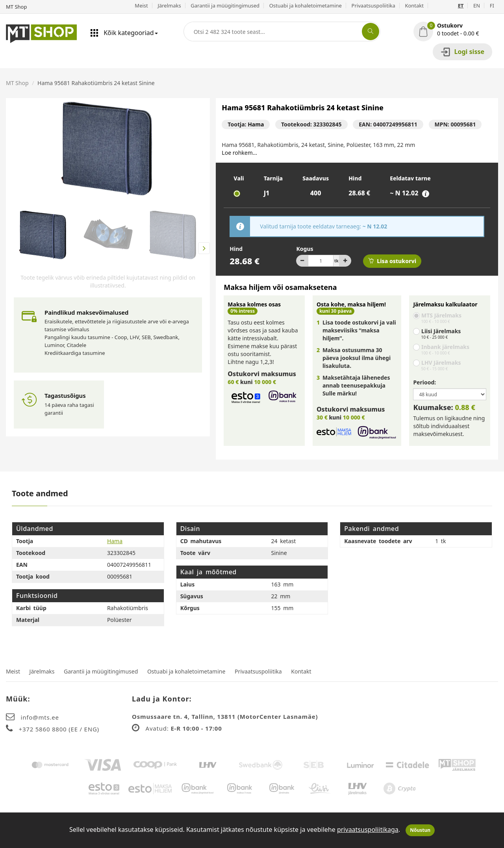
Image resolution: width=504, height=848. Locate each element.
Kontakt (414, 6)
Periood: (424, 382)
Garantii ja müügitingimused (225, 6)
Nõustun (420, 830)
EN (477, 6)
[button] (456, 30)
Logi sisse (462, 52)
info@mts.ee (40, 717)
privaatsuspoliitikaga (368, 829)
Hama (256, 124)
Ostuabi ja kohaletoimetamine (306, 6)
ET (461, 6)
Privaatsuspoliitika (373, 6)
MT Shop (17, 83)
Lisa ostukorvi (392, 261)
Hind (236, 249)
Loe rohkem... (239, 153)
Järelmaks (169, 6)
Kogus (305, 249)
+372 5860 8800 (44, 729)
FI (492, 6)
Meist (141, 6)
